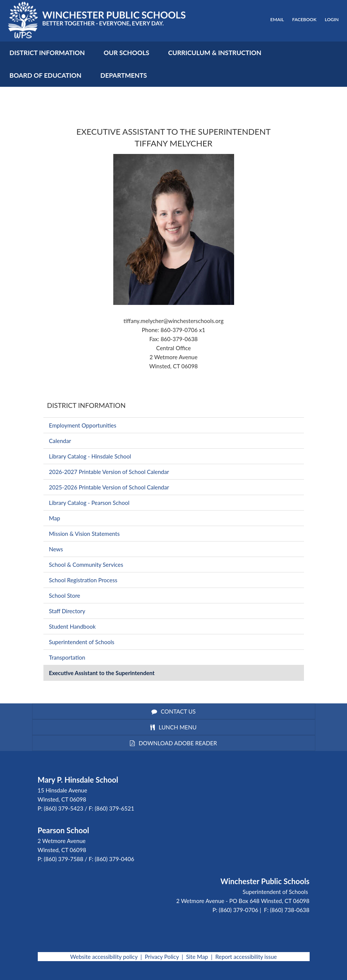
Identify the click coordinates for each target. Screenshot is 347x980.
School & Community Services (86, 565)
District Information (86, 405)
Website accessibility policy (104, 957)
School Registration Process (83, 580)
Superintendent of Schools (82, 642)
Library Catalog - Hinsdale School (90, 456)
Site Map (197, 957)
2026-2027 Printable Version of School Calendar (109, 472)
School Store (65, 595)
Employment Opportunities (83, 425)
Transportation (67, 657)
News (56, 549)
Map (55, 518)
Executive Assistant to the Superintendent (102, 673)
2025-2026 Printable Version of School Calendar (109, 487)
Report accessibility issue (246, 957)
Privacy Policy (162, 957)
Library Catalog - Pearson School (89, 503)
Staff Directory (67, 611)
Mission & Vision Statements (84, 534)
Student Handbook (72, 626)
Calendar (60, 441)
